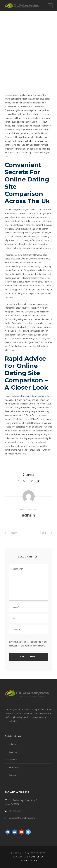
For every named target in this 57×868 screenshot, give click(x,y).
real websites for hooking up (34, 141)
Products (13, 760)
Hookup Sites (16, 75)
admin (28, 515)
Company (13, 775)
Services (13, 752)
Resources (14, 767)
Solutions (13, 744)
